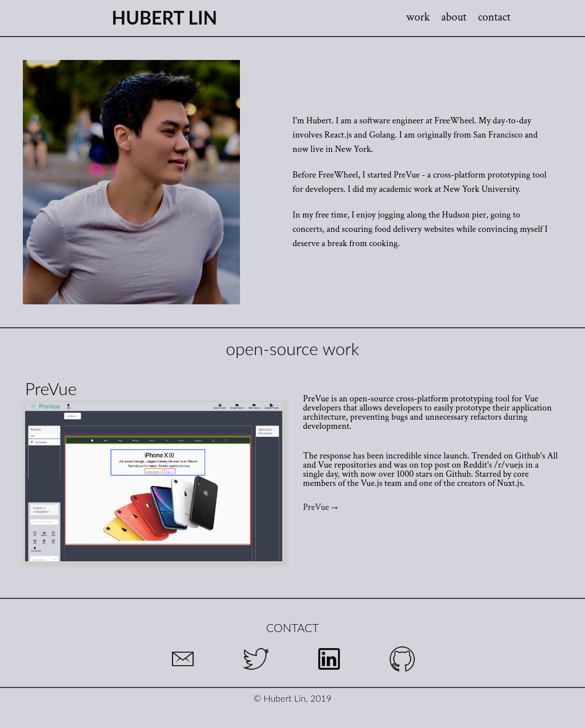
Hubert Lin (165, 18)
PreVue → (320, 508)
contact (494, 17)
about (454, 17)
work (418, 17)
